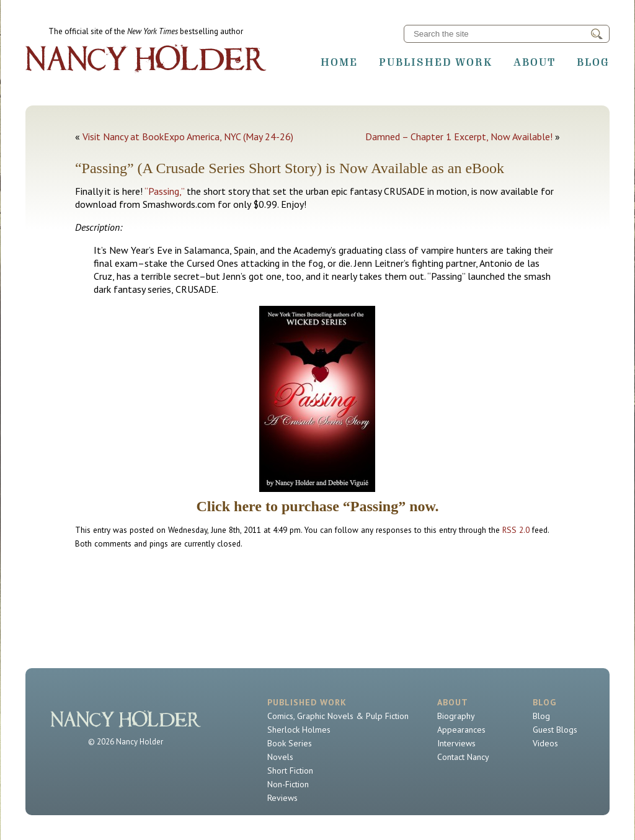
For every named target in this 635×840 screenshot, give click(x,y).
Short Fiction (290, 771)
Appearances (461, 730)
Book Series (290, 743)
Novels (280, 757)
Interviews (456, 743)
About (535, 62)
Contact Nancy (463, 757)
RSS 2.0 (516, 530)
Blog (593, 62)
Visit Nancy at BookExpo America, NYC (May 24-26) (188, 136)
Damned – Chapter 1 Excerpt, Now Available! (459, 136)
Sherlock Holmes (299, 730)
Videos (545, 743)
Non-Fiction (288, 784)
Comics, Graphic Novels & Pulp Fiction (338, 716)
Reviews (282, 798)
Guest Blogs (555, 730)
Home (339, 62)
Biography (456, 716)
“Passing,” (164, 191)
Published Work (436, 62)
